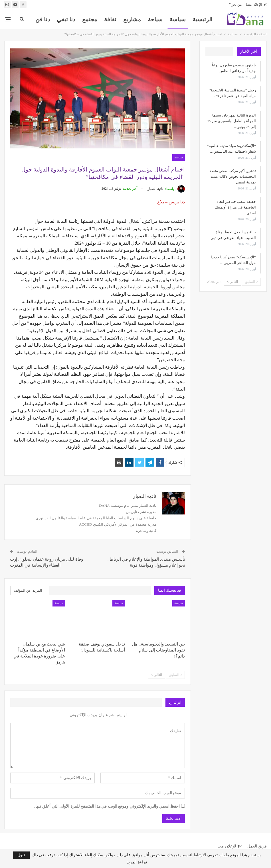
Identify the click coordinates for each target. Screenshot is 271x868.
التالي (157, 675)
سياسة (178, 19)
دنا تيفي (66, 19)
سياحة (155, 19)
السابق (175, 675)
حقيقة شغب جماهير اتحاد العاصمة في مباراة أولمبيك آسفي (235, 207)
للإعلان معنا (257, 5)
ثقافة (110, 19)
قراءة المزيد (137, 862)
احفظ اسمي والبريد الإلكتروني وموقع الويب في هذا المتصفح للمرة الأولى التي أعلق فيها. (107, 806)
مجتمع (90, 19)
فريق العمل (257, 846)
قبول (21, 855)
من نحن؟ (235, 5)
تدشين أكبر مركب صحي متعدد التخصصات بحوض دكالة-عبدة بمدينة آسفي (233, 176)
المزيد (43, 19)
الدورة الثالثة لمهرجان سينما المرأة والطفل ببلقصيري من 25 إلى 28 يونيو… (232, 121)
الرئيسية (203, 19)
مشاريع (132, 19)
